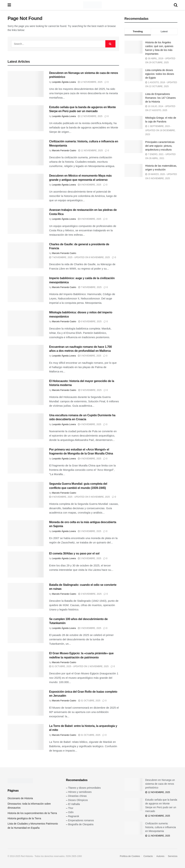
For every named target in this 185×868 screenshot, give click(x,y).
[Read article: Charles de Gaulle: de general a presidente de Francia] (26, 255)
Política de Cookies (130, 856)
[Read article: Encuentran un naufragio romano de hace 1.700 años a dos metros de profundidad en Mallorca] (26, 358)
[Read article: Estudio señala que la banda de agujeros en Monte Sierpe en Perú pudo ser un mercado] (26, 118)
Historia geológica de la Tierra (24, 818)
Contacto (148, 856)
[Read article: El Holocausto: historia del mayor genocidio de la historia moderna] (26, 392)
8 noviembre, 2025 (90, 185)
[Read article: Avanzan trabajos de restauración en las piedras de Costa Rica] (26, 221)
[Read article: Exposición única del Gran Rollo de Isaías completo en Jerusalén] (26, 703)
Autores (160, 856)
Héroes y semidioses (80, 792)
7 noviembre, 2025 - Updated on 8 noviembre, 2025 (79, 257)
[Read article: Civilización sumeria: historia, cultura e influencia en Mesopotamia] (26, 152)
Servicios (173, 856)
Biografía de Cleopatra (81, 824)
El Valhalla (74, 804)
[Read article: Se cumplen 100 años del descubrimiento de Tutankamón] (26, 630)
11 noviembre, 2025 (90, 151)
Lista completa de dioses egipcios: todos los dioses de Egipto (160, 74)
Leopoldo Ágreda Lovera (64, 82)
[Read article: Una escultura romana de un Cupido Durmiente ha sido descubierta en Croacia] (26, 426)
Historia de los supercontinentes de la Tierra (32, 813)
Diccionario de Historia (20, 798)
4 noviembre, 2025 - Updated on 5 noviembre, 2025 (79, 497)
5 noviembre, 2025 (90, 356)
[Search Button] (176, 5)
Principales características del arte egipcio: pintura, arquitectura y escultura (160, 146)
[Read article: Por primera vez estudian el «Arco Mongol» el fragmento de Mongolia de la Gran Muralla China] (26, 461)
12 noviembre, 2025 (90, 82)
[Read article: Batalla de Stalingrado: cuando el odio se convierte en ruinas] (26, 596)
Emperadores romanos (81, 820)
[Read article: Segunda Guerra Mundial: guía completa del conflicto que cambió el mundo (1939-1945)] (26, 495)
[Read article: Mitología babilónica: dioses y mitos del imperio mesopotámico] (26, 323)
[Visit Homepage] (92, 5)
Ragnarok (74, 816)
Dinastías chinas (77, 796)
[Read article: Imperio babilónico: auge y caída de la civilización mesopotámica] (26, 289)
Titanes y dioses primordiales (84, 788)
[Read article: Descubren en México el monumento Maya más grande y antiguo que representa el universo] (26, 187)
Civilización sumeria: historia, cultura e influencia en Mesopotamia (161, 827)
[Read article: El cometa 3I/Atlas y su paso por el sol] (26, 565)
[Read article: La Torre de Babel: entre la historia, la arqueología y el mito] (26, 737)
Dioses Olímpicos (78, 800)
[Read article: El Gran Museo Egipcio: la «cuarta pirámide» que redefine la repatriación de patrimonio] (26, 664)
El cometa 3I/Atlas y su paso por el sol (74, 553)
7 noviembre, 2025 (90, 287)
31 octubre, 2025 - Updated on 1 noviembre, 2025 (79, 666)
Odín (71, 812)
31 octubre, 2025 (89, 701)
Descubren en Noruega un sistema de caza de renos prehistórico (160, 784)
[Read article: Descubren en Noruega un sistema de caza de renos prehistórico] (26, 84)
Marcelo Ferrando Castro (64, 151)
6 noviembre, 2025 (90, 322)
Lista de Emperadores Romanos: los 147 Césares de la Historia (161, 98)
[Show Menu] (9, 5)
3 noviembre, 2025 (90, 531)
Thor (71, 808)
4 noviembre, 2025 (90, 424)
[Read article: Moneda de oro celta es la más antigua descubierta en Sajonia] (26, 533)
